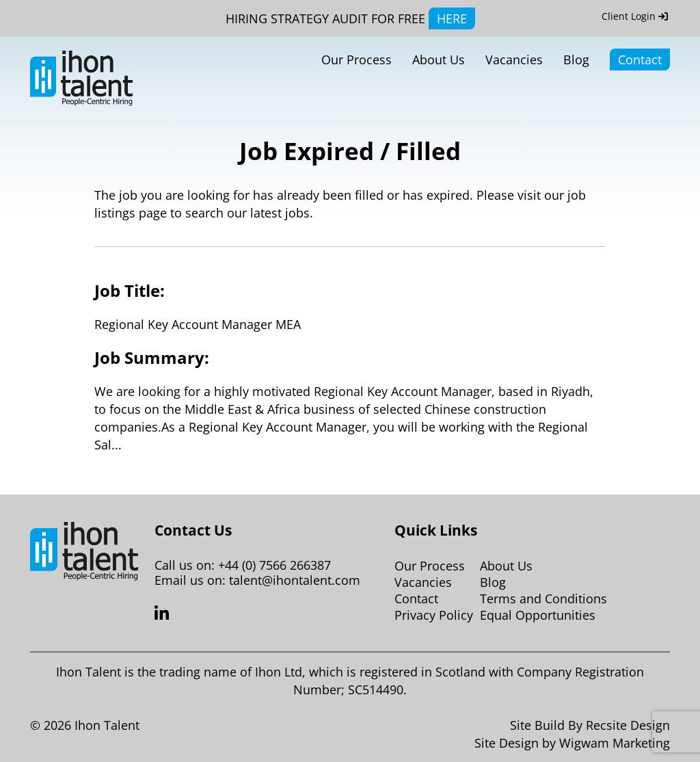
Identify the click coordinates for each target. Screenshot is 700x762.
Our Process (356, 60)
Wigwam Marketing (615, 743)
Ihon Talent (107, 725)
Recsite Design (628, 725)
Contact (640, 60)
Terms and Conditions (543, 599)
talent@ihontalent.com (295, 580)
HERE (452, 18)
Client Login (635, 16)
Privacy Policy (434, 615)
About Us (439, 60)
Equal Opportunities (538, 615)
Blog (576, 60)
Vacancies (514, 60)
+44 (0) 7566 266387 (274, 565)
